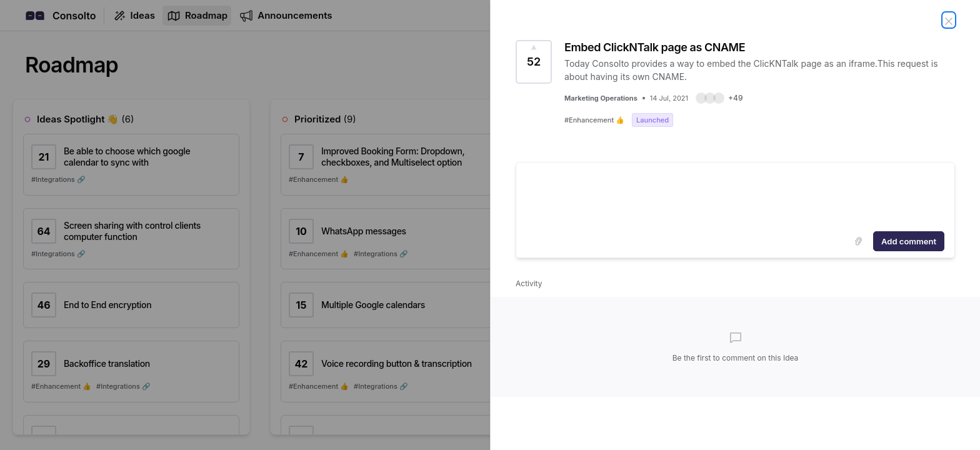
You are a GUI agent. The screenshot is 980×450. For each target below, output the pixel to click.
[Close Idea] (949, 20)
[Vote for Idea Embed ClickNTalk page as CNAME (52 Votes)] (534, 62)
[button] (719, 98)
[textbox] (735, 194)
